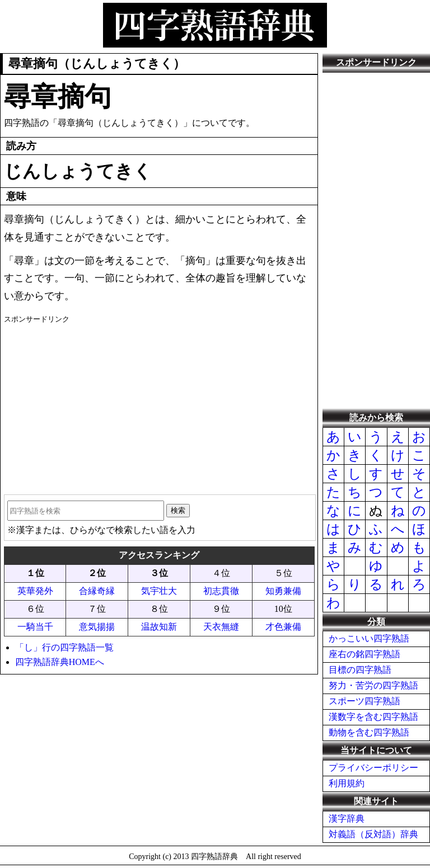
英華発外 (35, 591)
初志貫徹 (221, 591)
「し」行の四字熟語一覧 (64, 647)
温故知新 (159, 627)
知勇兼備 (283, 591)
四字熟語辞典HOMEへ (60, 662)
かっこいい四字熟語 (369, 638)
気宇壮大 (159, 591)
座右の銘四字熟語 (364, 654)
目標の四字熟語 (360, 670)
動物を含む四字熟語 (369, 732)
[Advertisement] (159, 405)
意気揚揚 (97, 627)
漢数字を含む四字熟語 (373, 717)
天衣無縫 (221, 627)
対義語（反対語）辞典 (373, 834)
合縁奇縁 (97, 591)
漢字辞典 (347, 819)
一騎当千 (35, 627)
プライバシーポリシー (373, 768)
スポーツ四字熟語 (364, 701)
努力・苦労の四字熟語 (373, 685)
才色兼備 (283, 627)
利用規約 (347, 783)
